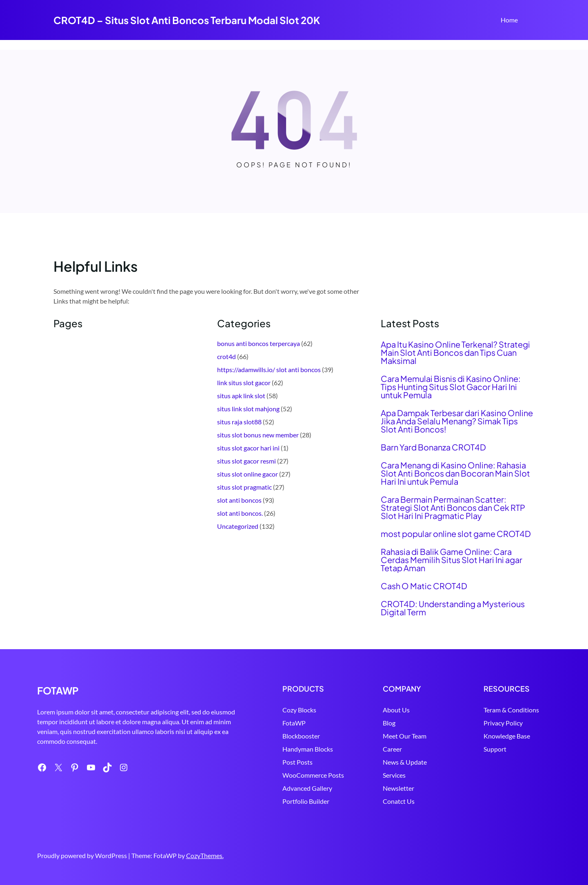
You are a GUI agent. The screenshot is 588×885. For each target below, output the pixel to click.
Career (371, 749)
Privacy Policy (492, 723)
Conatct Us (377, 801)
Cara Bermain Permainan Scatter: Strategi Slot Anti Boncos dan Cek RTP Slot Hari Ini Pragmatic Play (453, 508)
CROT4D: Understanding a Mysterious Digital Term (453, 608)
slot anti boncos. (240, 513)
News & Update (383, 762)
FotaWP (261, 723)
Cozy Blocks (267, 710)
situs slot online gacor (247, 474)
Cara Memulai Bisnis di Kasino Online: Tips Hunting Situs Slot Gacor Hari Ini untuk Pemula (451, 387)
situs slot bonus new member (258, 435)
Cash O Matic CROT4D (424, 586)
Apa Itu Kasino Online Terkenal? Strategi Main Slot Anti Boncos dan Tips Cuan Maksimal (455, 353)
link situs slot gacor (244, 383)
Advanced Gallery (275, 788)
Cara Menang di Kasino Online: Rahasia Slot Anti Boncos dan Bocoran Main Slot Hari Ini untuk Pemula (455, 473)
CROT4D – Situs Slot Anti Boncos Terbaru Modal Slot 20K (187, 20)
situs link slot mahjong (248, 409)
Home (509, 20)
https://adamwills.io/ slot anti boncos (269, 369)
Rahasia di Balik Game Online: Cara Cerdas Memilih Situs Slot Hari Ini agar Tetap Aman (452, 560)
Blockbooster (268, 736)
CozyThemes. (205, 855)
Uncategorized (238, 526)
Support (484, 749)
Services (373, 775)
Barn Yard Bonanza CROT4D (433, 447)
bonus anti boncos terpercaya (258, 343)
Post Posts (265, 762)
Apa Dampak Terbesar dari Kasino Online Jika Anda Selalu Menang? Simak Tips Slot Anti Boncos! (457, 421)
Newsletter (377, 788)
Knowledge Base (496, 736)
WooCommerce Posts (281, 775)
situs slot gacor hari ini (248, 448)
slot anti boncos (239, 500)
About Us (375, 710)
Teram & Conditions (500, 710)
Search (531, 21)
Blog (367, 723)
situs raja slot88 (239, 422)
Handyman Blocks (275, 749)
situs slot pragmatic (244, 487)
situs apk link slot (241, 396)
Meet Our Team (383, 736)
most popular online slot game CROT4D (456, 534)
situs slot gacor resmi (246, 461)
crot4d (226, 356)
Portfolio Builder (273, 801)
